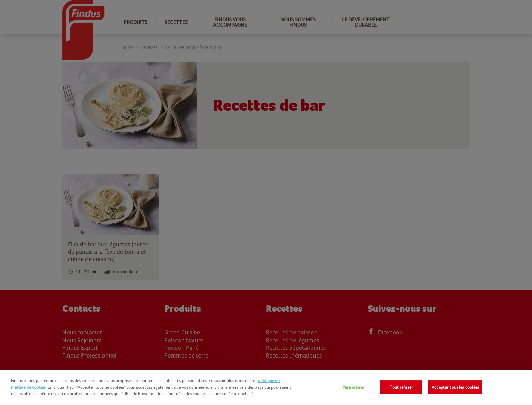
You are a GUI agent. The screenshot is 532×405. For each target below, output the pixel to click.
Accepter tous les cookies (455, 387)
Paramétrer (353, 387)
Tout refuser (401, 387)
